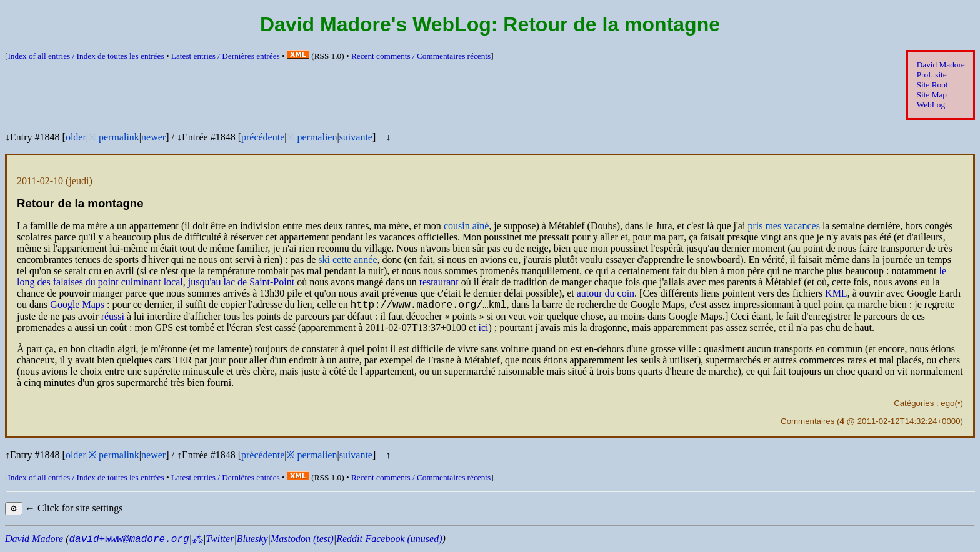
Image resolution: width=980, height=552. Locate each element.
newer (153, 137)
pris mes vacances (784, 226)
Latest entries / (226, 56)
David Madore (941, 65)
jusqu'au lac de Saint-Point (241, 282)
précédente (263, 137)
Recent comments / (421, 56)
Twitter (220, 540)
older (76, 137)
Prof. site (932, 75)
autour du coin (606, 293)
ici (483, 329)
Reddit (349, 540)
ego (947, 405)
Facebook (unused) (403, 540)
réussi (113, 318)
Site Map (932, 95)
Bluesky (252, 540)
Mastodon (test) (302, 540)
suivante (356, 137)
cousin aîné (466, 226)
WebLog (931, 105)
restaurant (439, 282)
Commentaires (807, 423)
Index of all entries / (86, 56)
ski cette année (347, 259)
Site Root (932, 85)
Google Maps (77, 306)
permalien (317, 137)
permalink (119, 137)
